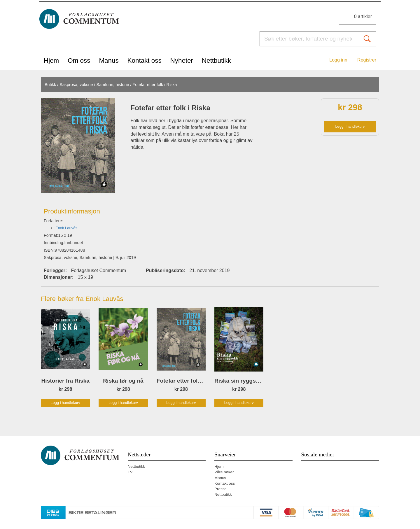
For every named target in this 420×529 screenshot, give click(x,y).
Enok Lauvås (66, 228)
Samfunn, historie (113, 85)
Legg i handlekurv (350, 126)
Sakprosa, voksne (76, 85)
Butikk (50, 85)
